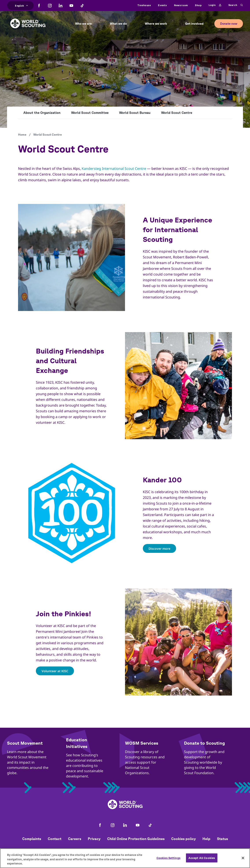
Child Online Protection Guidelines (136, 839)
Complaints (32, 839)
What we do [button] (118, 24)
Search (236, 5)
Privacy (94, 839)
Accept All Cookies (202, 859)
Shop (198, 5)
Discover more (159, 548)
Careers (75, 839)
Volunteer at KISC (55, 671)
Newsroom (181, 5)
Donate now (229, 24)
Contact (55, 839)
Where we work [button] (156, 24)
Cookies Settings (168, 859)
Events (163, 5)
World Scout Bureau (135, 113)
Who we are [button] (83, 24)
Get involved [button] (194, 24)
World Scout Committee (90, 113)
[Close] (243, 859)
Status (222, 839)
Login (215, 5)
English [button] (21, 5)
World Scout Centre (177, 113)
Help (206, 839)
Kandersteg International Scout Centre (114, 168)
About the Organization (42, 113)
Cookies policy (184, 839)
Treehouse (144, 5)
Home (22, 135)
